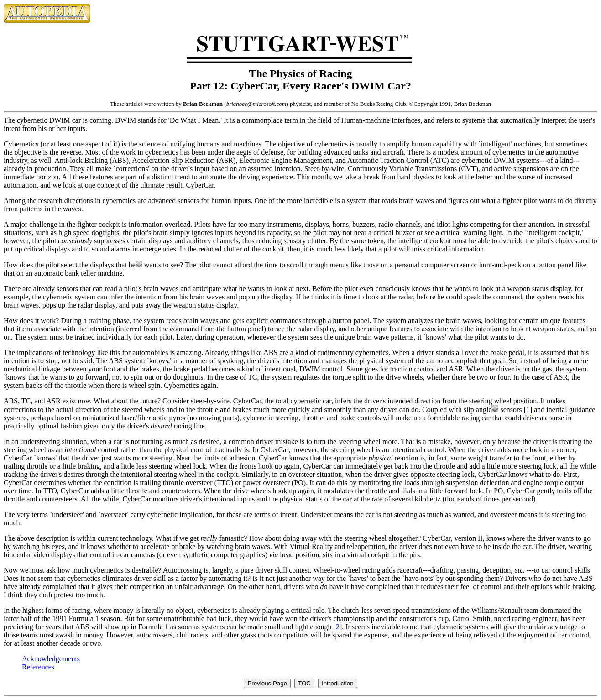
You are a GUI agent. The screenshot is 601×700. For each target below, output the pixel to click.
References (38, 667)
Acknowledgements (51, 659)
